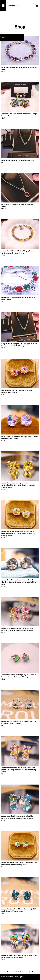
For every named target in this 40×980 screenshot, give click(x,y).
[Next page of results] (32, 972)
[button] (12, 37)
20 (30, 972)
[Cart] (37, 6)
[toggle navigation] (3, 6)
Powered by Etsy (19, 977)
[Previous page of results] (8, 972)
